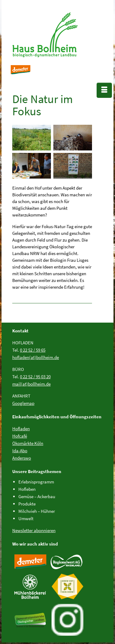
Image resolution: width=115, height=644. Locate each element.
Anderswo (22, 458)
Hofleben (27, 489)
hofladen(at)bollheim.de (36, 357)
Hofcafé (20, 436)
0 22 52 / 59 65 (33, 350)
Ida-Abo (20, 451)
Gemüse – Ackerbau (37, 496)
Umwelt (26, 518)
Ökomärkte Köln (28, 443)
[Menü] (104, 90)
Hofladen (21, 429)
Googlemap (23, 403)
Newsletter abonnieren (34, 530)
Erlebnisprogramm (36, 482)
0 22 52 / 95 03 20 (35, 377)
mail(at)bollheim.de (31, 384)
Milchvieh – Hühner (37, 511)
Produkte (27, 504)
